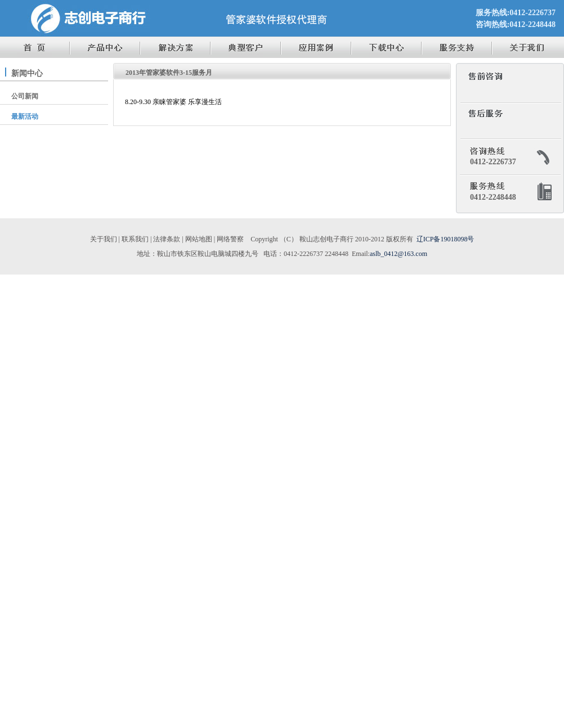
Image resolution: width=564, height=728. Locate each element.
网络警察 (230, 239)
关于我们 (104, 239)
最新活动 (25, 116)
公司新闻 (25, 96)
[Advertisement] (282, 611)
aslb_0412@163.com (399, 254)
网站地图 (199, 239)
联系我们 (135, 239)
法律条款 (167, 239)
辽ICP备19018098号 (446, 239)
